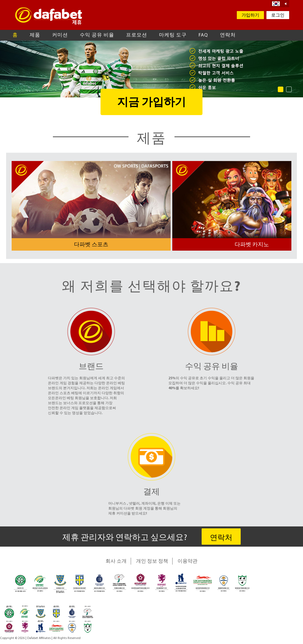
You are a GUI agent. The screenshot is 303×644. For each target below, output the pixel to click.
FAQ (203, 35)
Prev (24, 209)
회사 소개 (116, 561)
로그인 (278, 15)
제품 (35, 35)
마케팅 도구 (173, 35)
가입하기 (250, 15)
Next (279, 209)
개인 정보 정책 (152, 561)
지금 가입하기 (151, 103)
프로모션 (137, 35)
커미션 (60, 35)
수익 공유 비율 (97, 35)
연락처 (228, 35)
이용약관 (188, 561)
